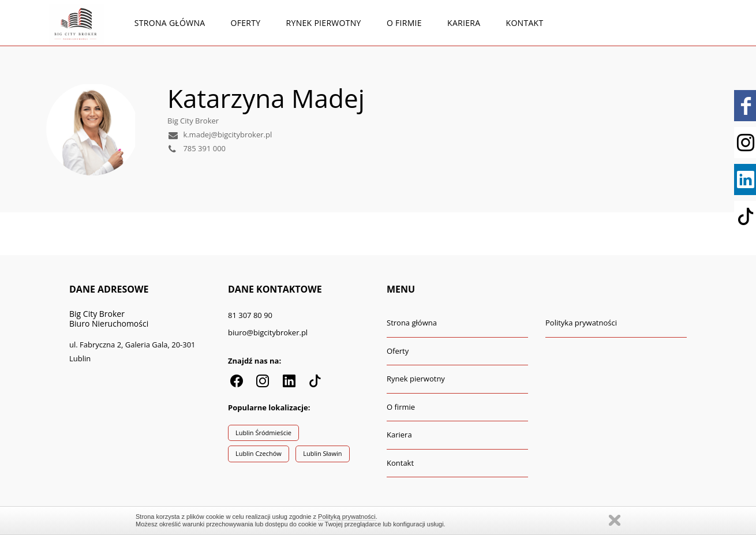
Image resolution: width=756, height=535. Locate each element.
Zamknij (615, 520)
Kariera (464, 23)
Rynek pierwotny (324, 23)
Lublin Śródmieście (263, 433)
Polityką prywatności (347, 517)
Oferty (246, 23)
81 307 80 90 (250, 315)
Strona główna (170, 23)
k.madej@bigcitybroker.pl (220, 134)
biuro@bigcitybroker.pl (268, 332)
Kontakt (525, 23)
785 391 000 (197, 148)
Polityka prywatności (581, 323)
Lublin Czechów (259, 453)
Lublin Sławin (322, 453)
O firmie (404, 23)
